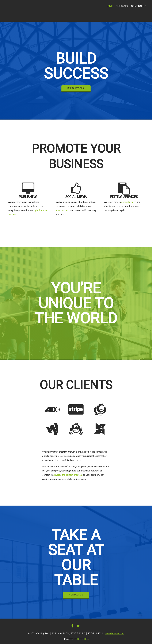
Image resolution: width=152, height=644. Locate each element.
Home (109, 6)
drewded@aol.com (115, 633)
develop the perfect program (68, 475)
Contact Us (139, 6)
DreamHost (83, 639)
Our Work (122, 6)
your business (63, 210)
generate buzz (129, 202)
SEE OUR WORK (76, 88)
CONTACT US (76, 595)
